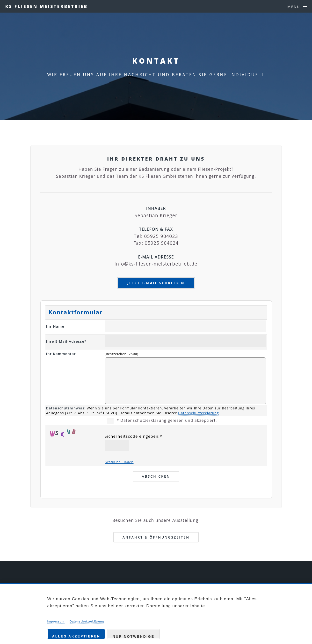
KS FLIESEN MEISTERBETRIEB (47, 6)
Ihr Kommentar (61, 354)
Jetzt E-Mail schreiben (156, 283)
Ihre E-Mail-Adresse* (66, 341)
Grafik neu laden (119, 462)
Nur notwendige (134, 637)
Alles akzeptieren (76, 636)
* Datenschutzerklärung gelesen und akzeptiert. (167, 420)
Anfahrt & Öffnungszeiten (156, 537)
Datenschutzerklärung (199, 413)
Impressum (56, 622)
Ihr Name (55, 326)
